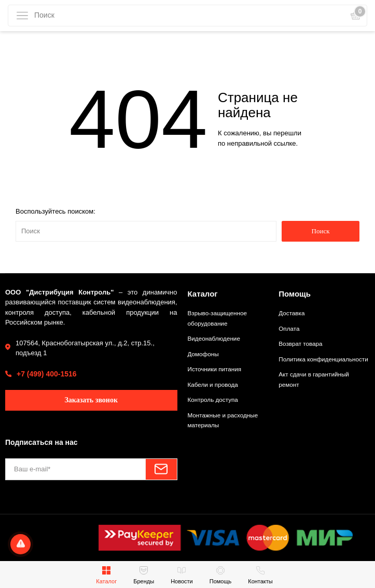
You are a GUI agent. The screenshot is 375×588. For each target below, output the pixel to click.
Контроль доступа (213, 400)
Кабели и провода (213, 384)
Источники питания (215, 369)
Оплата (289, 328)
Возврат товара (300, 344)
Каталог (203, 294)
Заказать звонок (91, 400)
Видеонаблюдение (214, 338)
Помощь (295, 294)
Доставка (291, 313)
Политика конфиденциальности (323, 359)
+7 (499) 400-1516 (47, 374)
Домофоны (203, 354)
